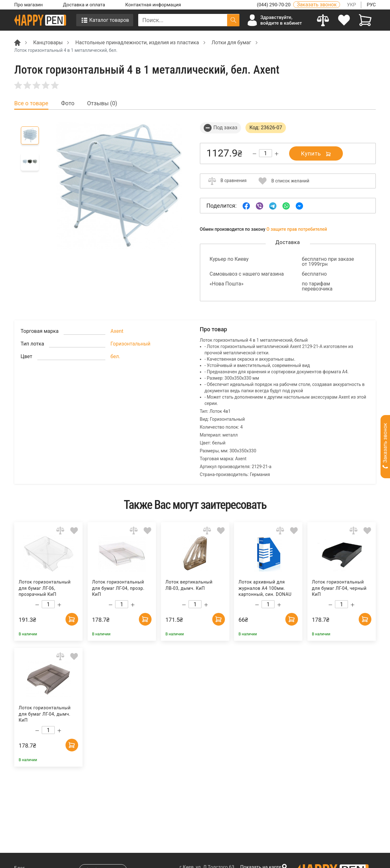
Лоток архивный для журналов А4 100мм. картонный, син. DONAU (265, 588)
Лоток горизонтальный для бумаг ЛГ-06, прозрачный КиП (45, 588)
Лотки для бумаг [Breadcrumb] (231, 43)
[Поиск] (233, 20)
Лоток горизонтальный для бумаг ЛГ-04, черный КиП (339, 588)
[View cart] (365, 20)
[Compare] (323, 20)
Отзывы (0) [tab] (102, 103)
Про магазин (28, 5)
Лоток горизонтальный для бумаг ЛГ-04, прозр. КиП (118, 588)
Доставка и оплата (84, 5)
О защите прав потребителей (297, 229)
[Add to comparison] (60, 530)
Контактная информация (153, 5)
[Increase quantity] (277, 154)
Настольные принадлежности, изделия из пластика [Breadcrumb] (137, 43)
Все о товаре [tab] (31, 103)
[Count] (266, 153)
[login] (344, 20)
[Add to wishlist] (74, 530)
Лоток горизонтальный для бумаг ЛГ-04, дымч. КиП (45, 714)
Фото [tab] (68, 103)
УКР (352, 5)
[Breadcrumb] (17, 42)
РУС (371, 5)
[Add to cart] (72, 619)
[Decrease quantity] (254, 154)
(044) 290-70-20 (274, 5)
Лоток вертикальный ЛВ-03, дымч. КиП (189, 585)
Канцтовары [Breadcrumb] (48, 43)
